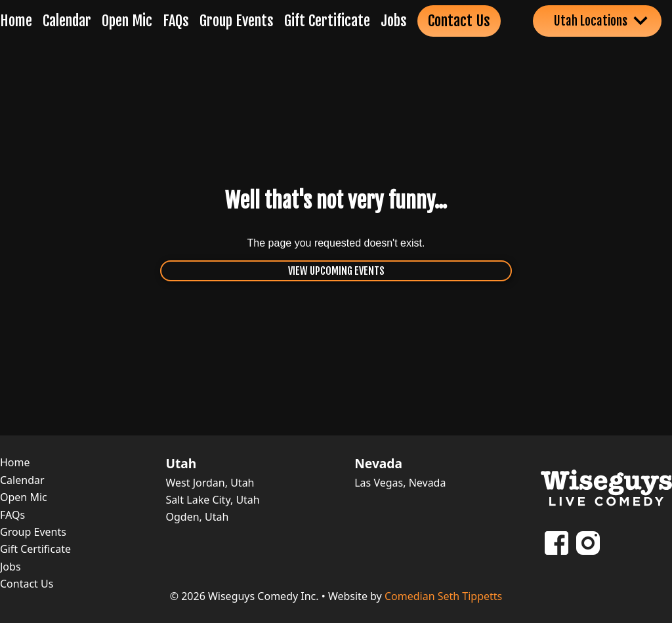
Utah (181, 464)
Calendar (67, 21)
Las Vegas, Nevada (400, 483)
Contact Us (459, 21)
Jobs (394, 21)
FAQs (176, 21)
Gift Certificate (327, 21)
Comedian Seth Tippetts (443, 596)
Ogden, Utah (197, 517)
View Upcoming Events (336, 271)
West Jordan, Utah (210, 483)
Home (16, 21)
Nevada (378, 464)
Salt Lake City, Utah (212, 500)
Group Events (237, 21)
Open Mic (127, 21)
